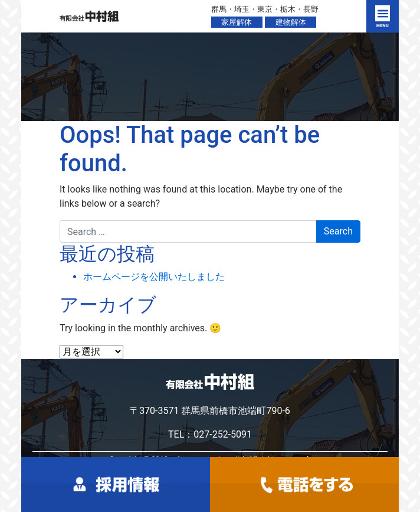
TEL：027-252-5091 (210, 434)
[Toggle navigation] (383, 16)
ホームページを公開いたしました (154, 277)
